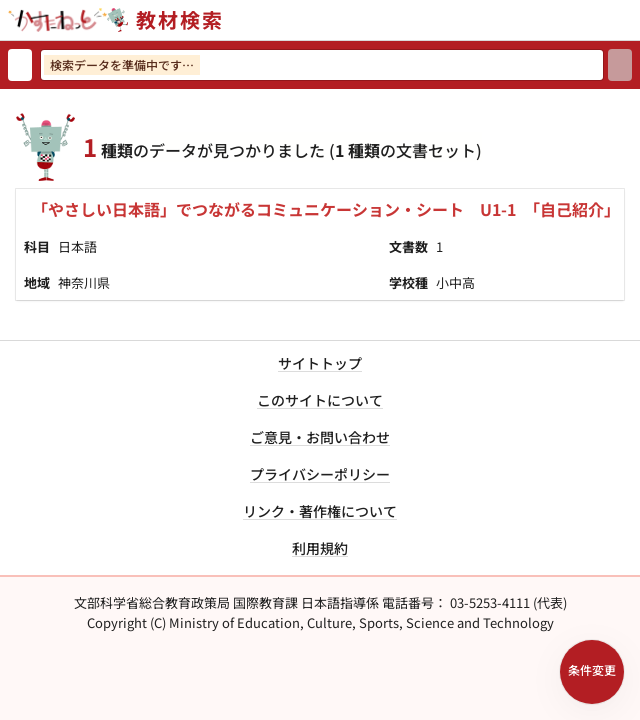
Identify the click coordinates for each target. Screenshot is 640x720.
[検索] (620, 65)
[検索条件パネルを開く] (592, 672)
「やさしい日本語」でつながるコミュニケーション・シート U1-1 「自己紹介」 (326, 209)
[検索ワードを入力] (322, 65)
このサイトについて (320, 400)
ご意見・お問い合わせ (320, 437)
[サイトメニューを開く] (632, 20)
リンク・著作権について (320, 511)
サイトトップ (320, 363)
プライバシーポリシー (320, 474)
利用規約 (320, 548)
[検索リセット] (20, 65)
